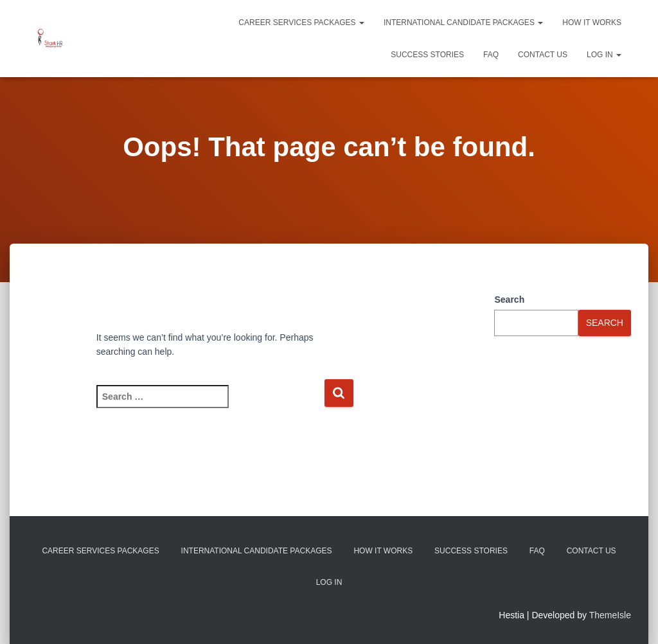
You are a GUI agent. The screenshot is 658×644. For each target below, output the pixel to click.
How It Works (592, 22)
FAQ (491, 55)
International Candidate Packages (463, 22)
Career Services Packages (301, 22)
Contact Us (543, 55)
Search (509, 300)
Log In (604, 55)
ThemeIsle (610, 615)
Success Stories (427, 55)
